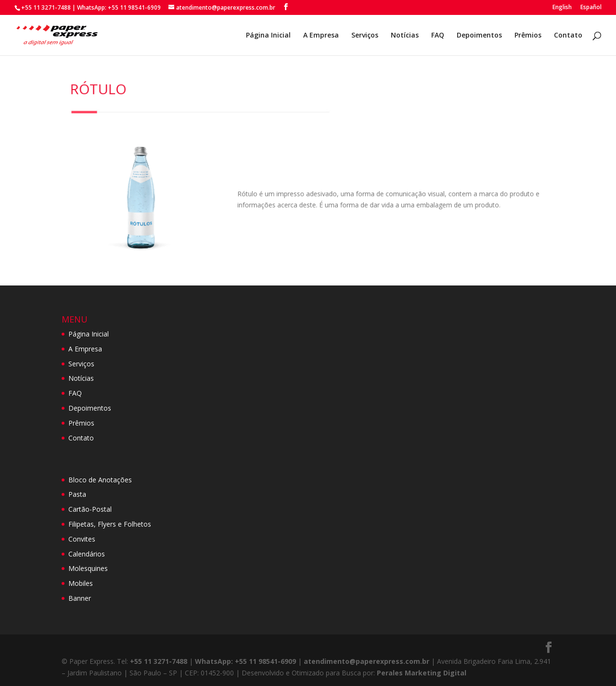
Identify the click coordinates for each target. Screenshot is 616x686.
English (562, 8)
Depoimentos (479, 36)
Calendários (87, 554)
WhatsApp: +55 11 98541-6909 (119, 7)
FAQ (438, 36)
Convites (82, 539)
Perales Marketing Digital (422, 673)
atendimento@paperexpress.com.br (366, 661)
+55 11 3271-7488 (46, 7)
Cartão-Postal (90, 509)
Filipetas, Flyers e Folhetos (110, 524)
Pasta (77, 494)
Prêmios (528, 36)
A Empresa (321, 36)
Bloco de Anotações (100, 480)
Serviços (365, 36)
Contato (568, 36)
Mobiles (81, 583)
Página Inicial (268, 36)
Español (591, 8)
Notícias (405, 36)
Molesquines (88, 568)
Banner (80, 598)
